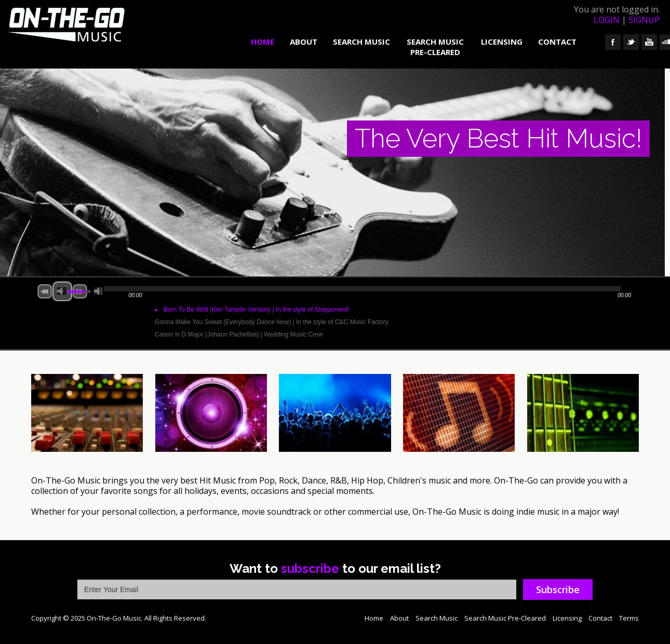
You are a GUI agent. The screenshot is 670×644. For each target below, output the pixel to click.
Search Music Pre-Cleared (435, 47)
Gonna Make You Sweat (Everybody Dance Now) (272, 322)
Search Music (361, 42)
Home (263, 42)
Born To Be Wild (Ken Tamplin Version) (256, 310)
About (304, 42)
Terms (629, 618)
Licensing (502, 42)
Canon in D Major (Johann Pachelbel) (239, 334)
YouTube (649, 42)
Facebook (613, 42)
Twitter (631, 42)
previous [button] (45, 291)
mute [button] (62, 291)
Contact (557, 42)
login (607, 20)
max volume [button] (98, 291)
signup (644, 20)
